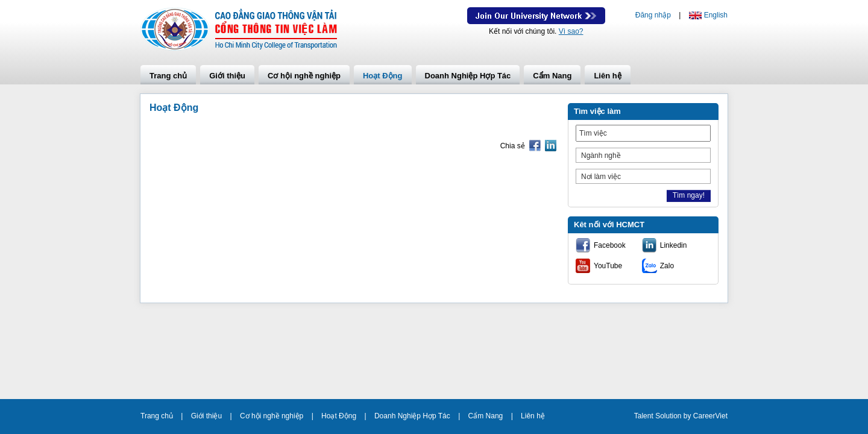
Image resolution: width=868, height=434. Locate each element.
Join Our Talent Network (536, 16)
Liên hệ (607, 76)
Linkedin (674, 245)
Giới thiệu (227, 76)
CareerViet (710, 416)
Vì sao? (571, 31)
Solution (669, 416)
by (688, 416)
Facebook (610, 245)
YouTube (608, 266)
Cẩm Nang (552, 76)
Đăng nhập (653, 15)
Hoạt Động (383, 76)
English (716, 15)
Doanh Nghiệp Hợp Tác (468, 76)
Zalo (667, 266)
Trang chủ (168, 76)
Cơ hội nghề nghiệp (304, 76)
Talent (645, 416)
